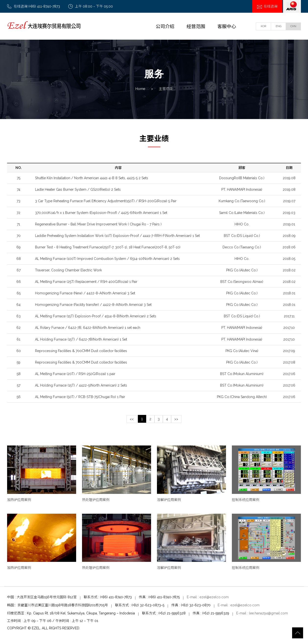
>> (176, 420)
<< (132, 420)
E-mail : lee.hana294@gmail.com (262, 614)
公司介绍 (165, 26)
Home (140, 89)
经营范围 (196, 26)
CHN (293, 26)
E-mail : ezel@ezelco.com (208, 598)
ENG (278, 26)
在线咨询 (267, 6)
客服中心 (227, 26)
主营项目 (166, 89)
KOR (263, 26)
